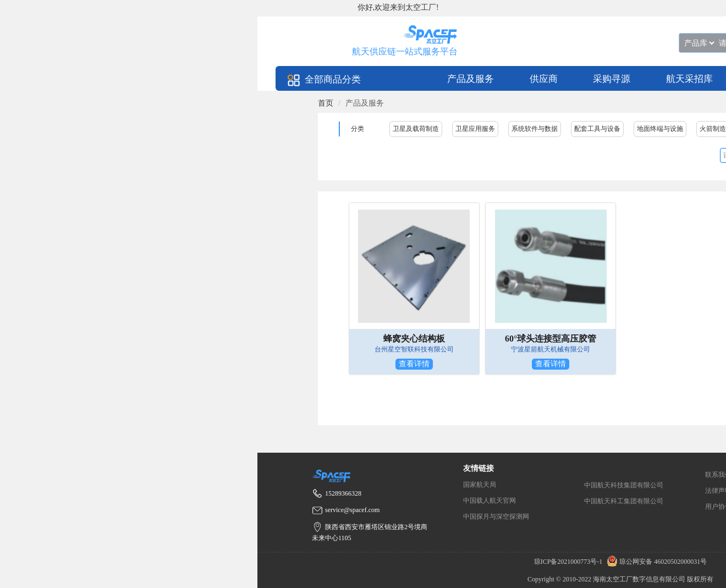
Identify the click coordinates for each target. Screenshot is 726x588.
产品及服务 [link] (365, 103)
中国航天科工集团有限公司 (624, 501)
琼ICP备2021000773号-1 (569, 562)
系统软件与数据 (535, 129)
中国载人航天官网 (490, 501)
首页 (326, 103)
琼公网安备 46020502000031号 (655, 562)
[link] (326, 103)
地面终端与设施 (660, 129)
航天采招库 (689, 79)
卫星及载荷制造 (416, 129)
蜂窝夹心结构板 (414, 339)
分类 (358, 129)
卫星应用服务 (475, 129)
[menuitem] (471, 78)
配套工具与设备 (597, 129)
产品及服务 (471, 79)
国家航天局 (480, 485)
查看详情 (414, 364)
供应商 (544, 79)
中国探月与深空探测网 (496, 516)
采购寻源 (612, 79)
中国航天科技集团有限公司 (624, 485)
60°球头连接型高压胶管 (551, 339)
